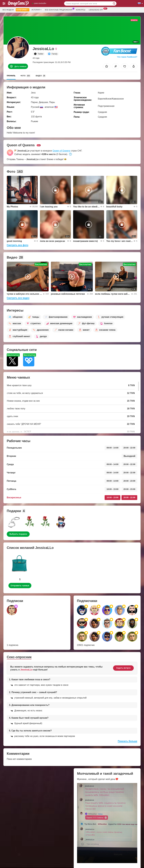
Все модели (8, 10)
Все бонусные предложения (59, 10)
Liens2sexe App (96, 10)
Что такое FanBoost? (127, 57)
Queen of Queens (61, 151)
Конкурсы (81, 10)
